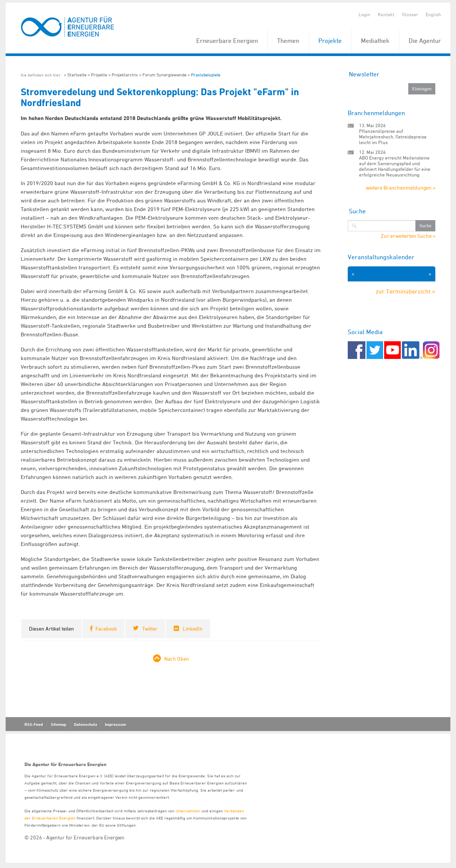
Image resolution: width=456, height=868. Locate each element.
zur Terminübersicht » (405, 291)
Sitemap (58, 724)
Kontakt (386, 14)
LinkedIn (193, 629)
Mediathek (375, 41)
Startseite (77, 75)
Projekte (330, 41)
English (433, 14)
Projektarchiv (125, 75)
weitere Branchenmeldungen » (401, 188)
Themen (288, 41)
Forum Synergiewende (164, 75)
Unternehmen (188, 811)
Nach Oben (177, 659)
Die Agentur (425, 41)
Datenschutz (86, 724)
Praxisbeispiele (206, 75)
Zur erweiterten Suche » (408, 236)
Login (364, 14)
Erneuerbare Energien (227, 41)
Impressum (115, 724)
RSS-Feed (34, 724)
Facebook (106, 629)
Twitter (150, 629)
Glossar (410, 14)
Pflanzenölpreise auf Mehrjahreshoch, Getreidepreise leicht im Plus (393, 137)
